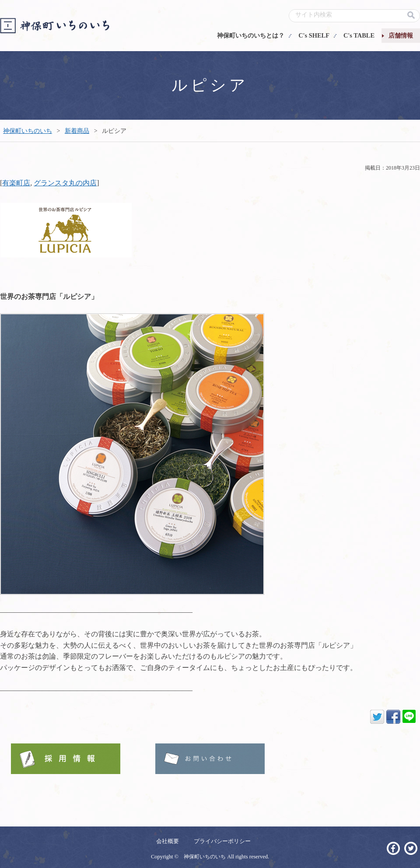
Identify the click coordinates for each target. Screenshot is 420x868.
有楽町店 (16, 183)
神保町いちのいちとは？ (251, 35)
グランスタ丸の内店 (65, 183)
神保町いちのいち (28, 131)
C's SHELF (314, 35)
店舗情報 (401, 35)
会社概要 (168, 841)
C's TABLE (359, 35)
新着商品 (77, 131)
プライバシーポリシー (222, 841)
